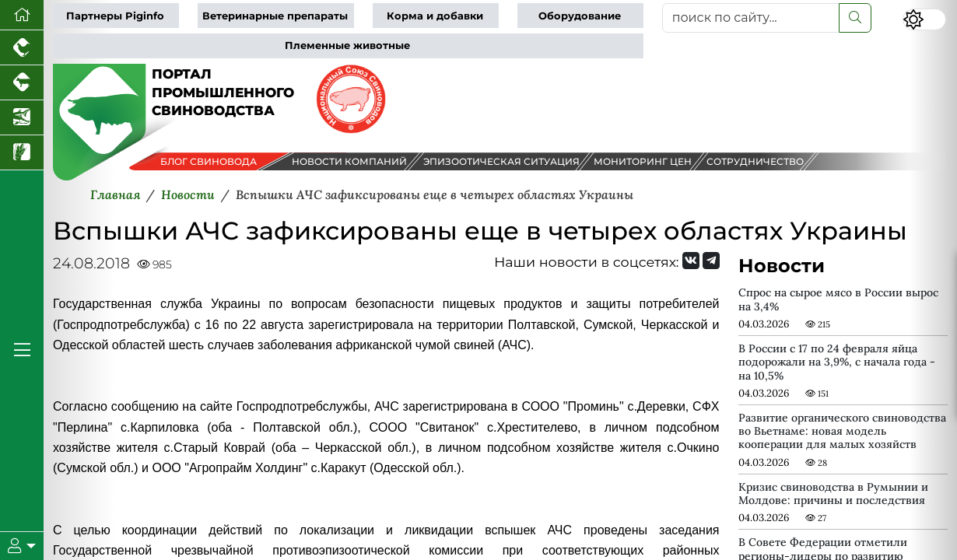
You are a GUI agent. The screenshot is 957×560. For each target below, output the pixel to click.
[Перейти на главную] (22, 15)
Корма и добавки (435, 16)
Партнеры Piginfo (115, 16)
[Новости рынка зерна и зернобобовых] (22, 153)
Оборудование (580, 16)
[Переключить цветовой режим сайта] (924, 19)
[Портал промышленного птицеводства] (22, 48)
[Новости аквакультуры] (22, 118)
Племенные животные (347, 45)
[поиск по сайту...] (751, 18)
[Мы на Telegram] (711, 261)
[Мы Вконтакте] (691, 261)
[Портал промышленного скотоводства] (22, 83)
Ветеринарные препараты (275, 16)
